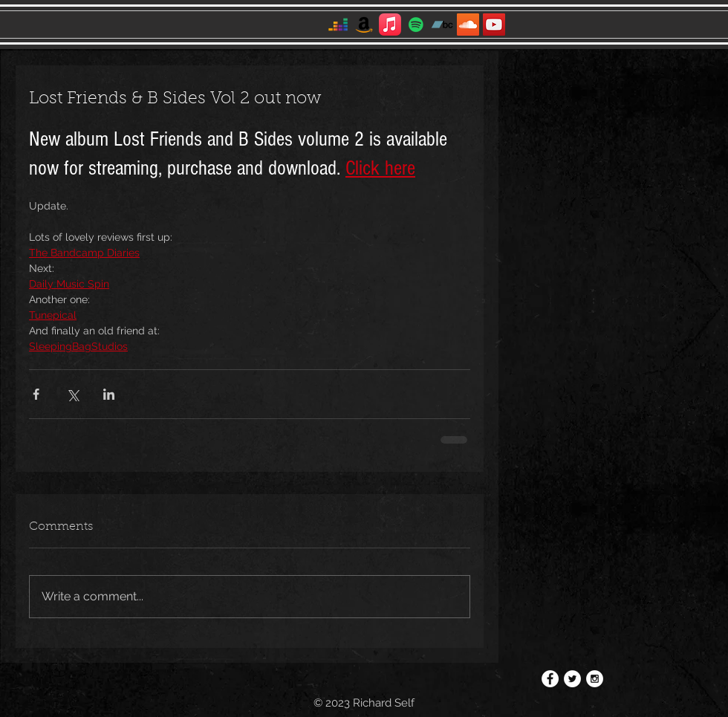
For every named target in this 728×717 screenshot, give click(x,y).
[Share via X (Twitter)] (72, 394)
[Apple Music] (390, 25)
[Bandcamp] (442, 25)
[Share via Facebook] (36, 394)
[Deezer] (338, 25)
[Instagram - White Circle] (595, 679)
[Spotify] (416, 25)
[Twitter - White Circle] (572, 679)
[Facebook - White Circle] (550, 679)
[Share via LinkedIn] (109, 394)
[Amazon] (364, 25)
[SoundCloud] (468, 25)
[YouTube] (494, 25)
